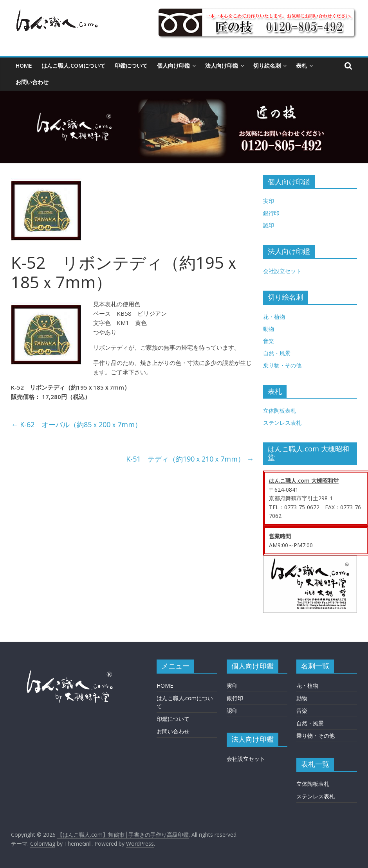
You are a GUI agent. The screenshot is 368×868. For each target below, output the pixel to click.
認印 (269, 225)
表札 (301, 66)
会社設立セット (282, 271)
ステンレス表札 (282, 423)
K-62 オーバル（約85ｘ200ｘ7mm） (76, 424)
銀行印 (271, 213)
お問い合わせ (32, 82)
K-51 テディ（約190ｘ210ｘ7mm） (190, 459)
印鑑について (131, 66)
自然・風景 (277, 353)
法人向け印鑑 (222, 66)
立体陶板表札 (280, 411)
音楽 (269, 341)
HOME (24, 66)
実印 (269, 201)
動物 (269, 329)
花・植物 (274, 317)
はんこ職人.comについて (73, 66)
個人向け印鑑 (173, 66)
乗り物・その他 (282, 365)
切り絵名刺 (267, 66)
